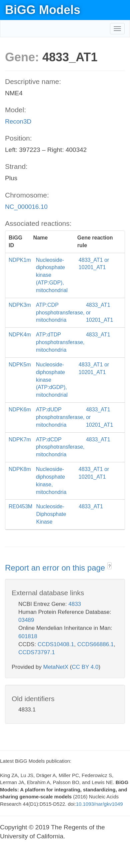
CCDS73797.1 (37, 652)
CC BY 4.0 (85, 667)
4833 (75, 604)
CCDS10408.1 (56, 644)
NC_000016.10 (26, 207)
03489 (26, 620)
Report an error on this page (56, 568)
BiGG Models (43, 10)
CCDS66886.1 (96, 644)
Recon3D (18, 121)
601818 (28, 636)
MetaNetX (56, 667)
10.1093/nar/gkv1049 (99, 804)
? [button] (109, 566)
